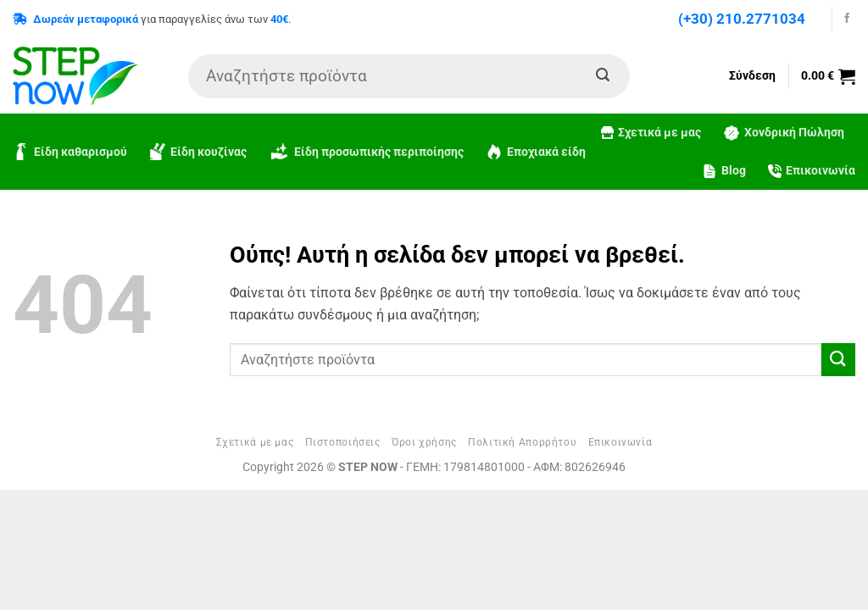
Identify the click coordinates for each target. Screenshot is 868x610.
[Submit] (603, 76)
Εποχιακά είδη (536, 152)
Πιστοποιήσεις (343, 442)
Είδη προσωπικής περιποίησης (366, 152)
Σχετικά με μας (651, 133)
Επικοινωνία (812, 171)
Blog (724, 171)
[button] (828, 76)
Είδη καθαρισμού (70, 152)
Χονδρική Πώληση (784, 133)
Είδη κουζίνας (198, 152)
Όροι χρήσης (424, 442)
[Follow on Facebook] (847, 19)
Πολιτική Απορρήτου (522, 442)
